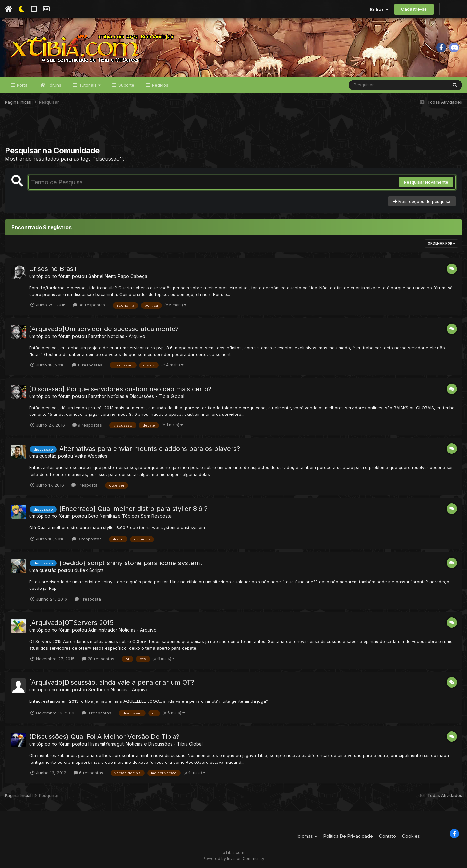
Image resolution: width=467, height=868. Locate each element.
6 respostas (88, 773)
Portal (22, 85)
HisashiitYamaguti (106, 744)
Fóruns (54, 85)
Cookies (411, 836)
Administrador (103, 630)
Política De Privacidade (348, 836)
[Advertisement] (233, 130)
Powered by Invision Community (233, 858)
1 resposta (84, 485)
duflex (81, 570)
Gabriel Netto (102, 276)
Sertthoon (99, 690)
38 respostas (89, 305)
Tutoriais (89, 85)
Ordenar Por (441, 243)
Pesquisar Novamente (426, 182)
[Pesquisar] (374, 85)
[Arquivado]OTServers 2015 (71, 623)
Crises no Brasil (53, 269)
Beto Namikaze (104, 516)
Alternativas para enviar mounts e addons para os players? (150, 449)
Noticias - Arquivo (126, 336)
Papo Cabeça (132, 276)
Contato (388, 836)
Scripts (96, 570)
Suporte (126, 85)
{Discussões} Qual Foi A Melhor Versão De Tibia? (104, 737)
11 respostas (87, 365)
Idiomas (307, 836)
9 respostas (87, 425)
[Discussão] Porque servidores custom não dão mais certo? (120, 389)
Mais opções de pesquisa (422, 201)
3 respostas (96, 713)
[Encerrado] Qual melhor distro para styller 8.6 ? (133, 509)
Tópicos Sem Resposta (147, 516)
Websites (97, 456)
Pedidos (160, 85)
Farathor (97, 336)
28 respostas (98, 659)
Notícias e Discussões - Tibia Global (146, 396)
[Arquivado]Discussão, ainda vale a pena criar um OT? (112, 682)
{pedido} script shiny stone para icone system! (131, 563)
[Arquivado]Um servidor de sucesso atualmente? (104, 329)
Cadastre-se (414, 9)
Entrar (379, 9)
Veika (80, 456)
